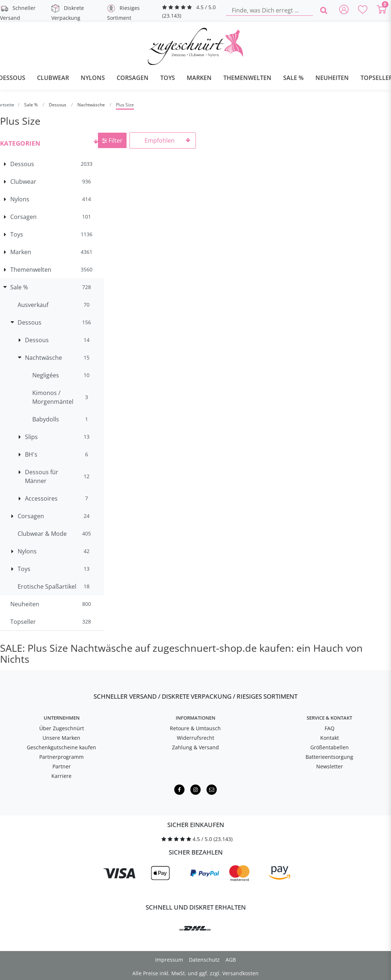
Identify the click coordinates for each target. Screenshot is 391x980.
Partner (62, 766)
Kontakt (330, 738)
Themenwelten (247, 78)
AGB (231, 960)
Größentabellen (330, 747)
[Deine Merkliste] (363, 10)
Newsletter (330, 766)
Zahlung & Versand (195, 747)
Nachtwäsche (92, 105)
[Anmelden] (344, 10)
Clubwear (53, 78)
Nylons (93, 78)
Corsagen (133, 78)
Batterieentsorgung (329, 757)
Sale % (293, 78)
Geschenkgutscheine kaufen (61, 747)
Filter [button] (112, 140)
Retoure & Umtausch (195, 728)
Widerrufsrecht (195, 738)
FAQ (330, 728)
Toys (168, 78)
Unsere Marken (61, 738)
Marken (199, 78)
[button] (52, 142)
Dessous (58, 105)
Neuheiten (332, 78)
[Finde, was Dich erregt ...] (269, 10)
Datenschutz (204, 960)
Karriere (61, 776)
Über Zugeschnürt (62, 728)
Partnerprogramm (61, 757)
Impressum (169, 960)
